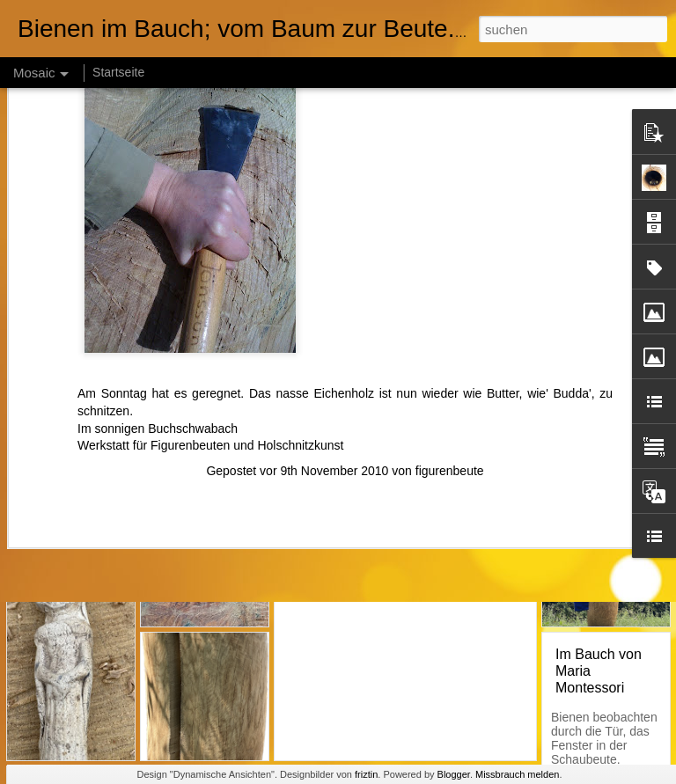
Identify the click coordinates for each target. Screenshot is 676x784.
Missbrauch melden (517, 774)
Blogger (454, 774)
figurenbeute (450, 348)
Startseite (118, 72)
